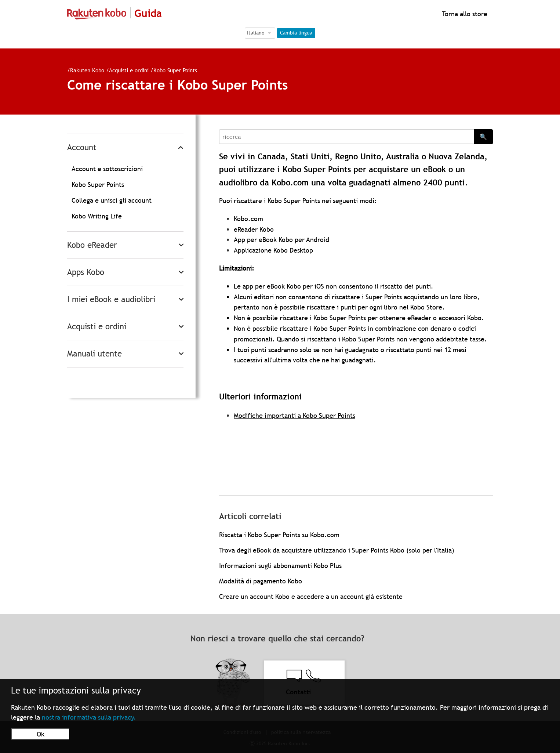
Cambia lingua (296, 33)
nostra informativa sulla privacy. (89, 717)
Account (82, 147)
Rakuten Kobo (87, 70)
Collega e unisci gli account (112, 200)
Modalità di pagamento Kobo (261, 581)
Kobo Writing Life (97, 216)
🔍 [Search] (483, 137)
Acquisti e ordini (129, 70)
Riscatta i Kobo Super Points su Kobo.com (279, 535)
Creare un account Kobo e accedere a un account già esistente (311, 596)
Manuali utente (94, 354)
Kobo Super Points (175, 70)
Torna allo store (464, 14)
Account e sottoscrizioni (107, 169)
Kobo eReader (92, 245)
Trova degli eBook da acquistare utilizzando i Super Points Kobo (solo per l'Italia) (337, 550)
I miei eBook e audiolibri (111, 299)
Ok (41, 734)
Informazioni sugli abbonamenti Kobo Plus (280, 566)
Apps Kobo (86, 272)
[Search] (346, 137)
